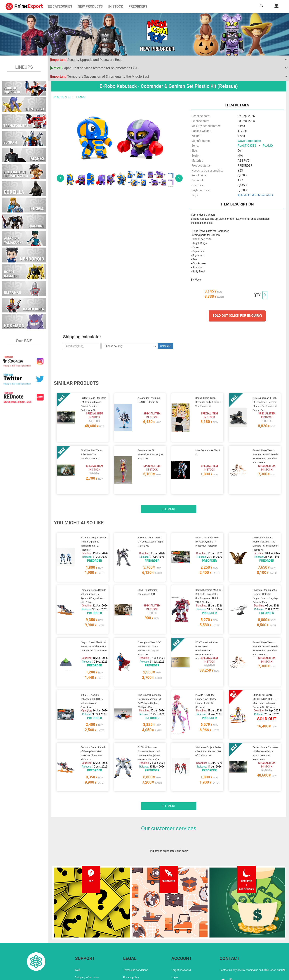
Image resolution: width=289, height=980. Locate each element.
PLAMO (81, 97)
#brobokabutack (263, 195)
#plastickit (244, 195)
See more (169, 500)
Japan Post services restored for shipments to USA (94, 68)
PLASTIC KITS (62, 97)
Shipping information (87, 946)
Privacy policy (131, 946)
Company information (136, 954)
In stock (116, 6)
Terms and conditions (136, 939)
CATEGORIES (60, 6)
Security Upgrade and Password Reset (87, 60)
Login (175, 946)
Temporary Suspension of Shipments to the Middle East (100, 76)
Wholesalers (179, 954)
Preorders (138, 6)
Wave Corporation (249, 141)
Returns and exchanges (88, 954)
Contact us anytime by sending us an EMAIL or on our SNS (253, 939)
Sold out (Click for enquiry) (237, 316)
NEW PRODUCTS (90, 6)
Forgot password (181, 939)
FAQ (77, 939)
